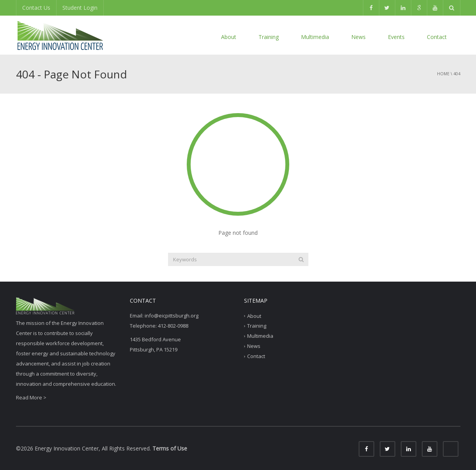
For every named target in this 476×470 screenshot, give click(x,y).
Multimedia (315, 37)
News (358, 37)
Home (443, 74)
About (229, 37)
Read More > (31, 397)
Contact (437, 37)
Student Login (80, 8)
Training (269, 37)
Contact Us (36, 8)
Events (396, 37)
